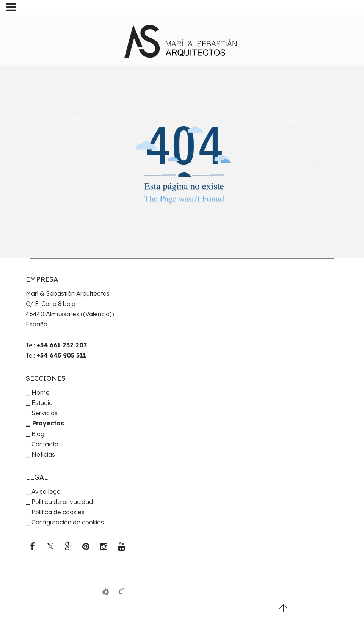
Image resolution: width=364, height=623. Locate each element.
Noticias (43, 454)
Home (41, 392)
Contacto (45, 444)
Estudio (42, 403)
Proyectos (48, 423)
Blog (38, 434)
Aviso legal (47, 491)
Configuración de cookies (68, 522)
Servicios (45, 413)
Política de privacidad (62, 502)
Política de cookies (58, 512)
